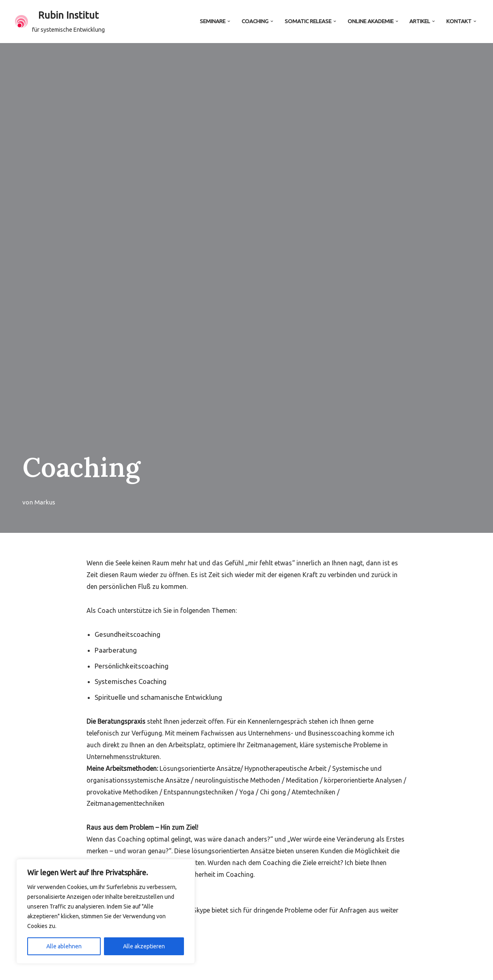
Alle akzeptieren (144, 946)
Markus (45, 502)
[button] (229, 21)
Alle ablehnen (64, 946)
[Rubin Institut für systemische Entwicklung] (60, 22)
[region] (106, 911)
